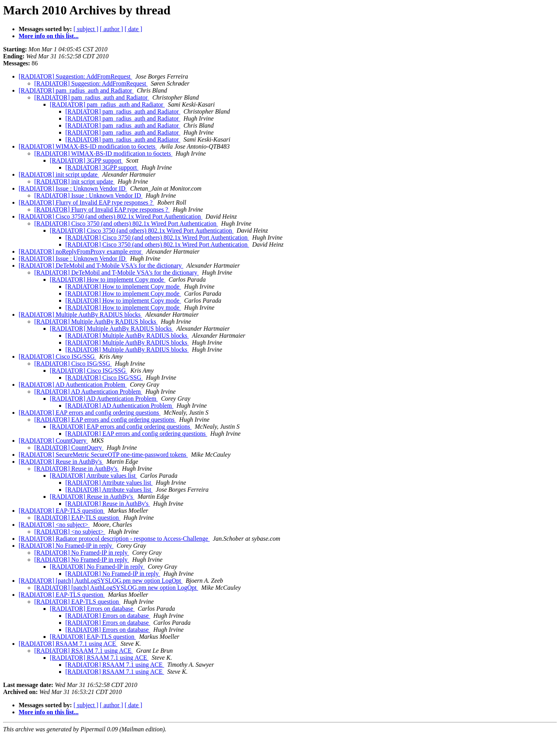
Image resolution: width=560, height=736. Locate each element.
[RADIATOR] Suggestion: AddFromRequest (75, 76)
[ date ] (133, 29)
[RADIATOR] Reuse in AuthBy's (61, 462)
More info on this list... (49, 36)
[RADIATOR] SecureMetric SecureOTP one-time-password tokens (103, 455)
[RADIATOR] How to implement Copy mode (108, 280)
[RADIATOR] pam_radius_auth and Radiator (76, 90)
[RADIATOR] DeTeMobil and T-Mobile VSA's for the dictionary (101, 265)
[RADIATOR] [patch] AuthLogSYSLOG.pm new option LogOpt (101, 581)
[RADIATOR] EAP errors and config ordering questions (90, 413)
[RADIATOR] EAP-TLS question (62, 511)
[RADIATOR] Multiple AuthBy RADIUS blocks (80, 315)
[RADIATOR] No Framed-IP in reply (66, 546)
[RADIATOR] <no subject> (54, 525)
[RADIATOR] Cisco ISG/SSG (57, 357)
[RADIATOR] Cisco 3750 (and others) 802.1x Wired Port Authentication (110, 216)
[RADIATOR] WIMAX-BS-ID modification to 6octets (88, 146)
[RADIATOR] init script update (59, 174)
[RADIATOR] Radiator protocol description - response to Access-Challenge (114, 539)
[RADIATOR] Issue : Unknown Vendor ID (73, 188)
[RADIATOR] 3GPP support (86, 160)
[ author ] (112, 29)
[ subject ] (86, 29)
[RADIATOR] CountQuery (53, 441)
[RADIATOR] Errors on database (92, 609)
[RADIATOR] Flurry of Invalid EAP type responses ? (86, 202)
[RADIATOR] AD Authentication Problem (73, 385)
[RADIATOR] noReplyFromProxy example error (81, 251)
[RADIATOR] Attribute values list (94, 476)
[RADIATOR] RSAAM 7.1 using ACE (68, 644)
